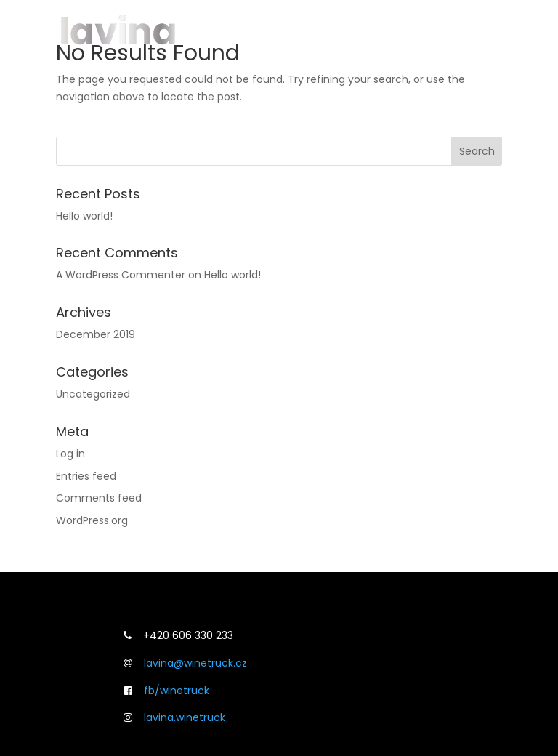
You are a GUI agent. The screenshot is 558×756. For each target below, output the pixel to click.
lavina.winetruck (185, 717)
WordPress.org (92, 520)
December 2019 (96, 334)
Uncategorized (93, 394)
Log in (70, 454)
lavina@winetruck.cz (195, 663)
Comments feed (99, 498)
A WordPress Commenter (121, 275)
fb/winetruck (177, 691)
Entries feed (86, 476)
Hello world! (84, 216)
